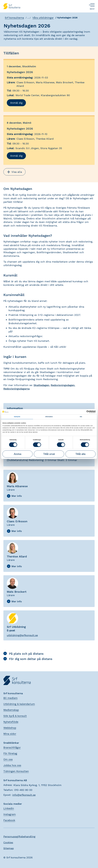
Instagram (10, 814)
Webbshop (10, 727)
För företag (10, 753)
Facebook (9, 820)
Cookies (8, 842)
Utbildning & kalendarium (19, 704)
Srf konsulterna (14, 18)
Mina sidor (10, 733)
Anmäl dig (16, 102)
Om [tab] (81, 417)
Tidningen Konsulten (16, 771)
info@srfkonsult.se (24, 794)
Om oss (8, 759)
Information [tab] (49, 417)
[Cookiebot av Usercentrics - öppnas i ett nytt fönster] (83, 412)
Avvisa (18, 454)
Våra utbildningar (43, 18)
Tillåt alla (80, 454)
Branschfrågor (12, 747)
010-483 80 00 (23, 790)
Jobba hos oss (12, 765)
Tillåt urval (49, 454)
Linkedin (9, 808)
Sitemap (9, 848)
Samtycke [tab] (17, 417)
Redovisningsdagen (63, 385)
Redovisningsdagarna (16, 388)
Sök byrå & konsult (15, 716)
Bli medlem (10, 698)
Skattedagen (41, 385)
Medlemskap (11, 710)
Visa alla (14, 172)
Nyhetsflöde (11, 721)
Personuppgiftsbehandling (19, 836)
